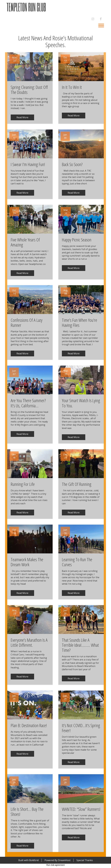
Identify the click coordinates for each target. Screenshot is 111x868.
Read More (22, 117)
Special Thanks (85, 860)
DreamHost (64, 860)
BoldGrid (34, 860)
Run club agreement (55, 865)
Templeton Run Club (26, 7)
